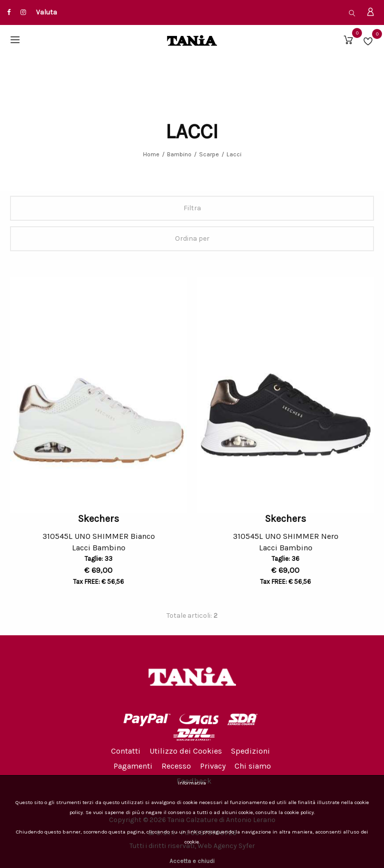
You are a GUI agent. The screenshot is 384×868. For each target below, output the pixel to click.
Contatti (126, 751)
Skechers (98, 519)
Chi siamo (253, 766)
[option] (98, 395)
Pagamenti (133, 766)
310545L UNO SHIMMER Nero (286, 536)
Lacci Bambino (99, 549)
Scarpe (209, 154)
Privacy (213, 766)
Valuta (46, 12)
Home (151, 154)
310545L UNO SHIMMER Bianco (99, 536)
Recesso (176, 766)
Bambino (179, 154)
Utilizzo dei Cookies (186, 751)
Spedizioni (250, 751)
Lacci (234, 154)
